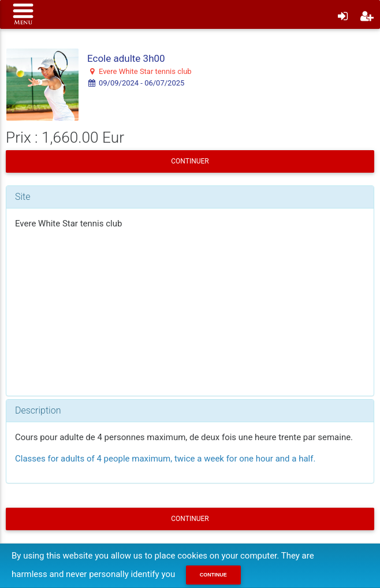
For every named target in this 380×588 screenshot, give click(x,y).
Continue (213, 575)
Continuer (190, 161)
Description (38, 410)
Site (23, 197)
